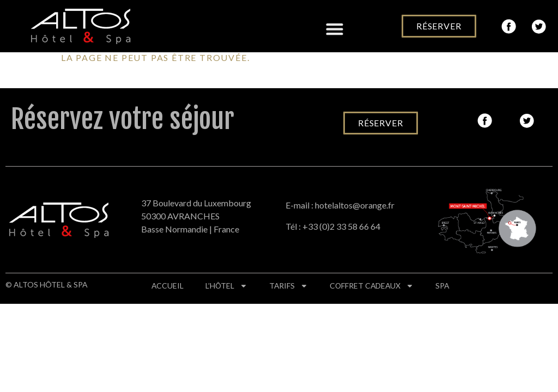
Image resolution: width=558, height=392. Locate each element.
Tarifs (290, 286)
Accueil (168, 286)
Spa (446, 286)
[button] (334, 29)
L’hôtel (227, 286)
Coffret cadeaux (374, 286)
